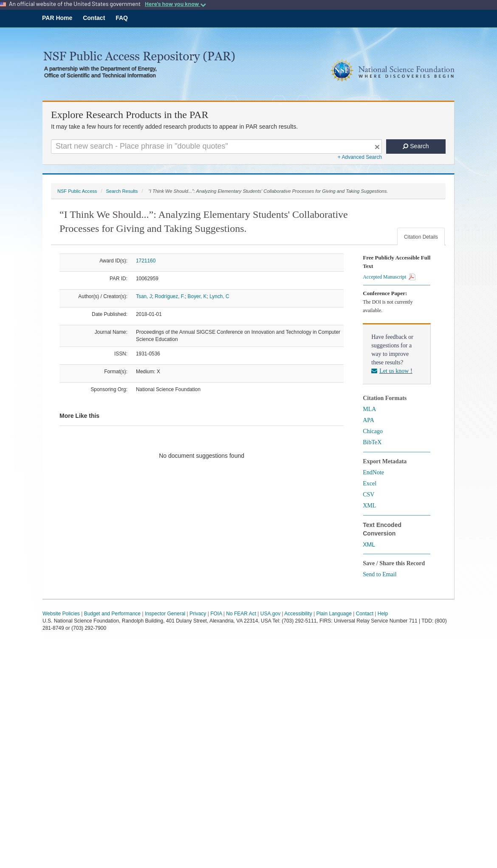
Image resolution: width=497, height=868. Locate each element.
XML (369, 506)
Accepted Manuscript (389, 277)
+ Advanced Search (360, 157)
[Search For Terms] (216, 147)
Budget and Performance (112, 614)
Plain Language (334, 614)
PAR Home (57, 18)
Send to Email (380, 574)
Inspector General (165, 614)
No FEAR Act (241, 614)
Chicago (373, 431)
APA (369, 420)
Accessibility (298, 614)
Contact (94, 18)
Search (416, 146)
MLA (369, 409)
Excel (370, 483)
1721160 (146, 261)
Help (383, 614)
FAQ (122, 18)
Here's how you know (175, 4)
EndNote (373, 472)
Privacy (198, 614)
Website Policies (61, 614)
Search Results (122, 191)
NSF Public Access (77, 191)
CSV (369, 495)
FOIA (216, 614)
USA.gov (270, 614)
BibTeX (372, 442)
